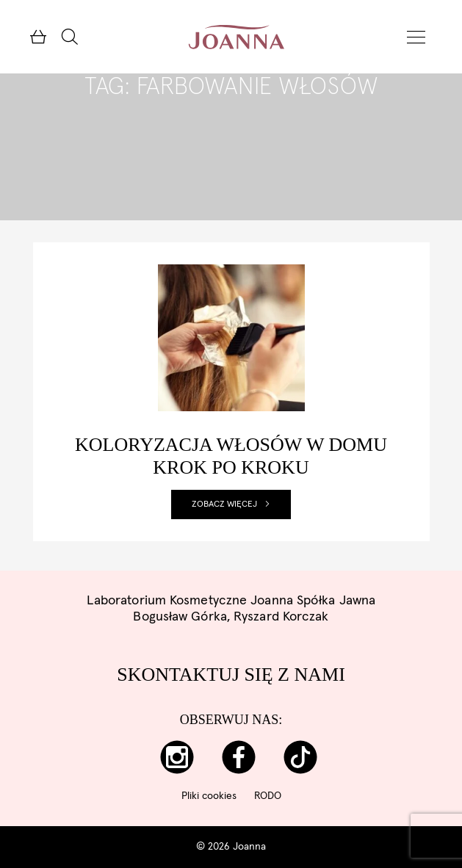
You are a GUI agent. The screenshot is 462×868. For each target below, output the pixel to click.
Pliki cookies (209, 796)
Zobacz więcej (231, 504)
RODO (268, 796)
